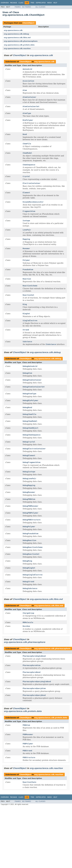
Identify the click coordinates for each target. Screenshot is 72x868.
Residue (26, 626)
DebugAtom (27, 373)
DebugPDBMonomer (30, 506)
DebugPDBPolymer (30, 513)
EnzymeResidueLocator (33, 202)
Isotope (26, 221)
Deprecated (41, 3)
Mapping (26, 239)
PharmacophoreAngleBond (34, 656)
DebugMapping (29, 485)
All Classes (40, 7)
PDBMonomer (28, 734)
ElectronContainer (32, 183)
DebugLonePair (29, 479)
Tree (32, 3)
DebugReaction (29, 540)
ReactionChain (29, 782)
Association (28, 81)
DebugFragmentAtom (32, 462)
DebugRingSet (29, 568)
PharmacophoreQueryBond (34, 695)
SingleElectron (30, 321)
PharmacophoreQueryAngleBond (37, 682)
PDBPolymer (28, 744)
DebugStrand (28, 582)
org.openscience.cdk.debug (16, 34)
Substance (27, 342)
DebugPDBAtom (29, 499)
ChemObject (29, 23)
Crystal (26, 176)
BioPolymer (28, 120)
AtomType (27, 113)
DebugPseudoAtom (30, 534)
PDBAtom (26, 725)
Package (14, 3)
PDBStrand (27, 751)
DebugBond (27, 407)
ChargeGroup (28, 613)
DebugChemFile (29, 414)
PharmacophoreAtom (32, 665)
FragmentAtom (29, 211)
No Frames (27, 7)
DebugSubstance (30, 588)
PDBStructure (29, 757)
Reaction (27, 279)
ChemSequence (29, 165)
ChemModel (27, 153)
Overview (5, 3)
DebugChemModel (30, 421)
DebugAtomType (29, 394)
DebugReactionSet (31, 554)
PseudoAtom (28, 269)
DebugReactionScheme (33, 547)
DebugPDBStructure (32, 520)
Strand (26, 330)
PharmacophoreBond (32, 672)
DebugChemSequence (32, 435)
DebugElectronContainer (34, 449)
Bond (25, 134)
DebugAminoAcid (30, 366)
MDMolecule (28, 622)
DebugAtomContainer (32, 380)
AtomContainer (29, 97)
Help (55, 3)
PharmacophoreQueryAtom (34, 688)
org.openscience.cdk (13, 30)
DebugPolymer (29, 527)
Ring (25, 304)
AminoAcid (27, 69)
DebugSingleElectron (33, 575)
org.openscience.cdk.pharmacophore (21, 41)
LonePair (27, 230)
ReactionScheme (30, 286)
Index (50, 3)
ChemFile (27, 144)
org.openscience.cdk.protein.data (19, 45)
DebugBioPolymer (30, 400)
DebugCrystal (29, 442)
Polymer (26, 260)
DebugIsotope (29, 472)
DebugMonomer (29, 492)
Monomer (26, 248)
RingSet (26, 314)
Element (26, 193)
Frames (18, 7)
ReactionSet (28, 295)
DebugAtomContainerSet (34, 387)
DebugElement (29, 455)
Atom (25, 90)
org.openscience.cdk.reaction (17, 48)
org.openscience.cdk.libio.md (17, 38)
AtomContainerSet (31, 106)
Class (21, 3)
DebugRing (27, 561)
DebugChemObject (30, 428)
